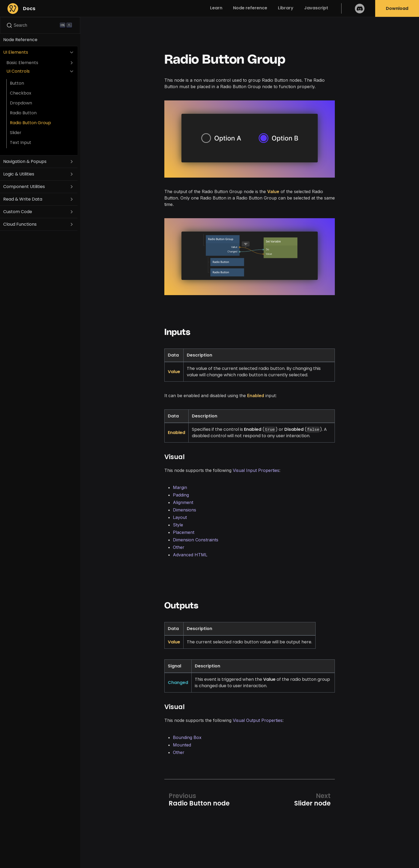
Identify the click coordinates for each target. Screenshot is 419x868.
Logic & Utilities (19, 174)
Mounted (182, 745)
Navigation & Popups (25, 161)
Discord (360, 8)
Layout (180, 517)
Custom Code (18, 212)
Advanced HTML (190, 555)
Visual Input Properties (256, 470)
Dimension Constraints (196, 540)
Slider (16, 133)
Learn (216, 8)
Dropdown (21, 103)
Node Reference (20, 40)
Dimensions (185, 510)
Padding (181, 495)
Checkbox (21, 93)
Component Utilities (24, 187)
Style (178, 525)
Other (179, 547)
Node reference (250, 8)
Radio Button (23, 113)
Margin (180, 487)
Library (286, 8)
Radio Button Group (30, 123)
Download (397, 8)
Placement (184, 532)
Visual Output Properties (258, 720)
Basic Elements (22, 63)
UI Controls (18, 71)
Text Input (21, 142)
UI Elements (16, 52)
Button (17, 83)
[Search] (40, 25)
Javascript (316, 8)
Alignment (183, 502)
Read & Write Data (23, 199)
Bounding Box (187, 737)
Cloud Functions (20, 224)
